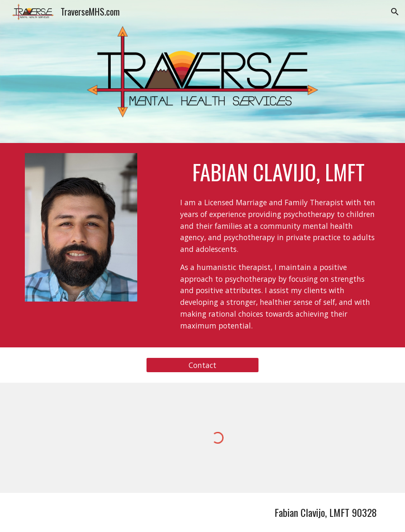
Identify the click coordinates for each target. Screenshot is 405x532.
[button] (395, 12)
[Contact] (202, 365)
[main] (279, 172)
